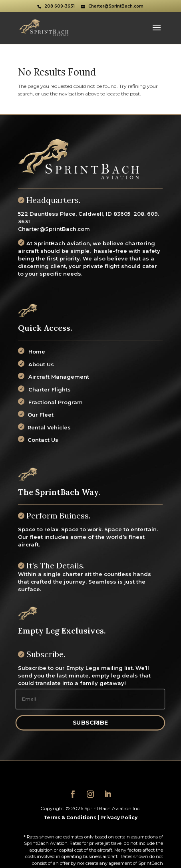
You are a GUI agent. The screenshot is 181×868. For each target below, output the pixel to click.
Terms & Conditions (70, 817)
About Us (41, 364)
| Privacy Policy (117, 817)
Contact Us (41, 440)
